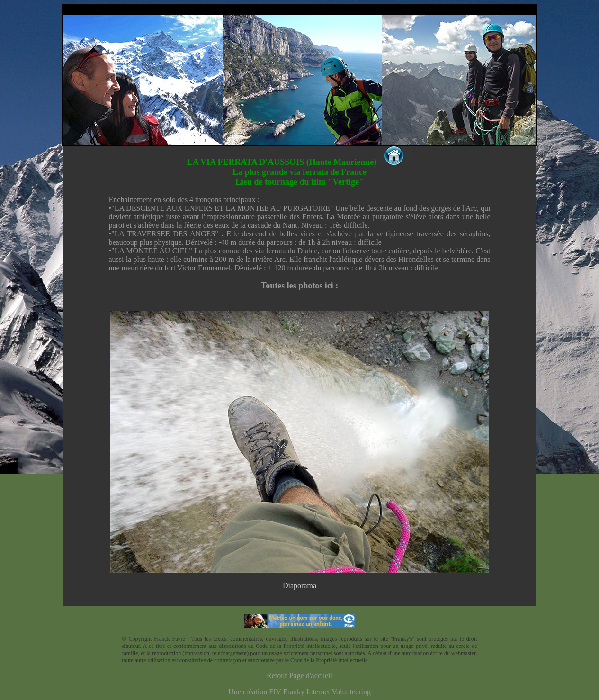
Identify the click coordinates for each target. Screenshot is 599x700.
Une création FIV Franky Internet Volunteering (299, 692)
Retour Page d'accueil (299, 676)
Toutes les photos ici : (299, 286)
